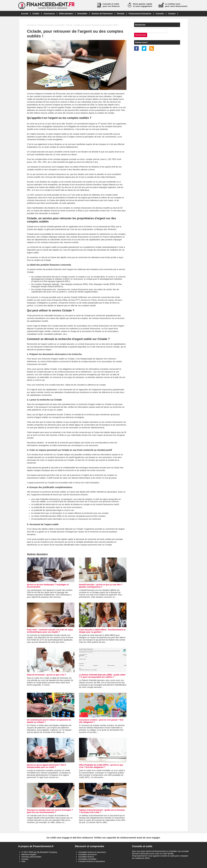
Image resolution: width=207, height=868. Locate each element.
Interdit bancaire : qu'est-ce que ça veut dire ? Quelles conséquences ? (101, 586)
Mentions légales (29, 854)
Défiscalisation (66, 14)
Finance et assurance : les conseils (51, 25)
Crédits (36, 14)
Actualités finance (86, 857)
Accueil (25, 14)
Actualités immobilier (88, 859)
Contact (172, 14)
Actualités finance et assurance (92, 852)
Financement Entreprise (140, 14)
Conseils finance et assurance (92, 861)
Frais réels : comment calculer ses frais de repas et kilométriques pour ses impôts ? (50, 631)
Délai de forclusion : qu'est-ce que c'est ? (46, 675)
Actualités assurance (88, 854)
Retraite (121, 14)
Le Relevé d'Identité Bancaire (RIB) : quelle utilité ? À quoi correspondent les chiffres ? (102, 676)
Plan (24, 861)
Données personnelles (31, 857)
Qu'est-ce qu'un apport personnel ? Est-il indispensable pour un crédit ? (46, 766)
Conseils (160, 14)
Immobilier (82, 14)
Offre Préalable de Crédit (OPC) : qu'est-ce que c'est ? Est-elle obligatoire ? (101, 766)
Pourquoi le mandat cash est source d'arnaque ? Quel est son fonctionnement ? (50, 811)
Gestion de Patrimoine (102, 14)
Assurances (49, 14)
